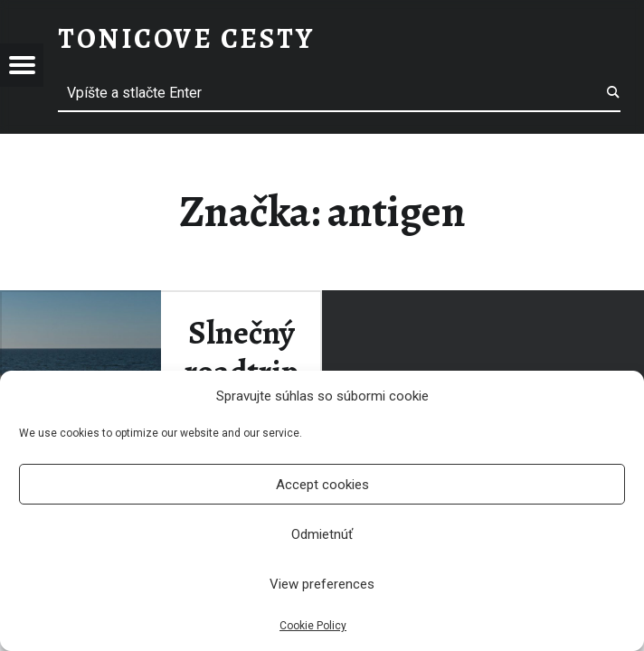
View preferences (322, 584)
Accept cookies (322, 485)
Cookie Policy (313, 626)
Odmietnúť (322, 534)
